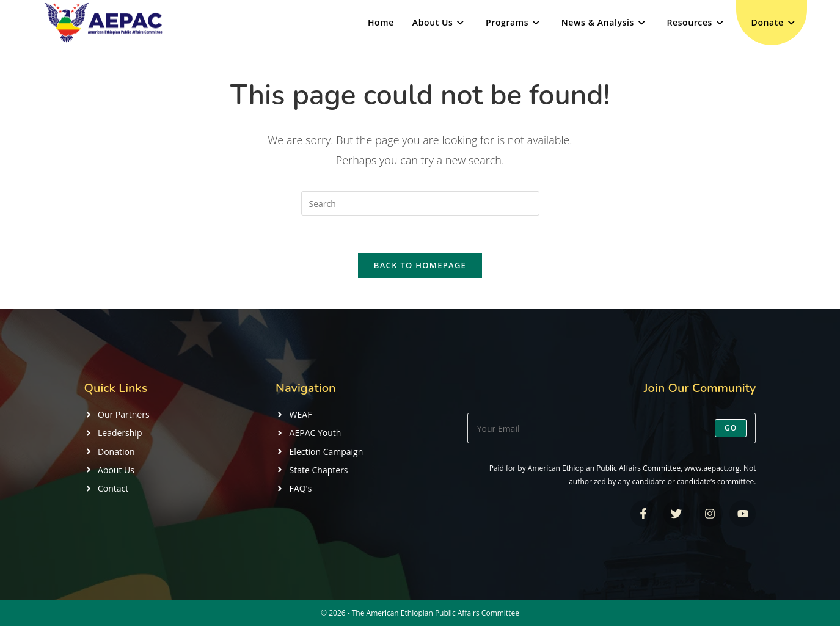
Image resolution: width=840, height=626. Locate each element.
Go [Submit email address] (731, 428)
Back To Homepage (420, 265)
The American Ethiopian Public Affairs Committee (436, 613)
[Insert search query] (420, 203)
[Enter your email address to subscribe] (612, 428)
